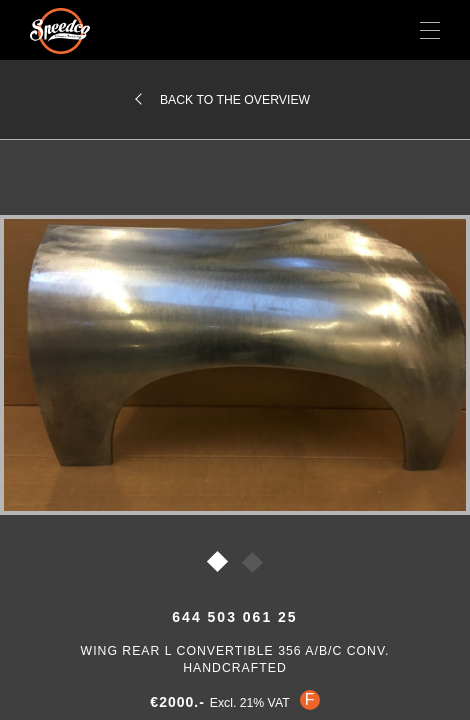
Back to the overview (235, 100)
